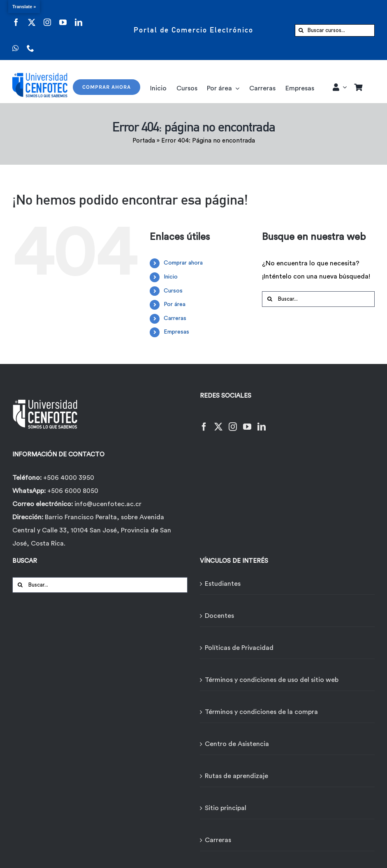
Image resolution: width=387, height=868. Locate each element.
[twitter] (32, 17)
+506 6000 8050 (72, 491)
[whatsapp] (15, 43)
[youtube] (63, 17)
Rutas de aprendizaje (236, 776)
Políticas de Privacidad (239, 648)
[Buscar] (301, 30)
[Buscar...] (318, 299)
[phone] (30, 43)
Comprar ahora (183, 263)
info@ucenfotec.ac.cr (108, 504)
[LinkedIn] (262, 422)
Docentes (219, 616)
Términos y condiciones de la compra (261, 712)
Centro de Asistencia (237, 744)
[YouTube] (247, 422)
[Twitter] (218, 422)
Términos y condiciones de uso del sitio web (272, 680)
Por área (175, 304)
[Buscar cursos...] (335, 30)
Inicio (171, 277)
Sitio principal (226, 808)
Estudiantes (223, 584)
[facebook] (16, 17)
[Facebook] (204, 422)
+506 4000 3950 (69, 478)
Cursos (173, 291)
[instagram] (47, 17)
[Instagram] (233, 422)
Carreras (175, 318)
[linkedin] (79, 17)
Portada (144, 141)
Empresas (176, 332)
